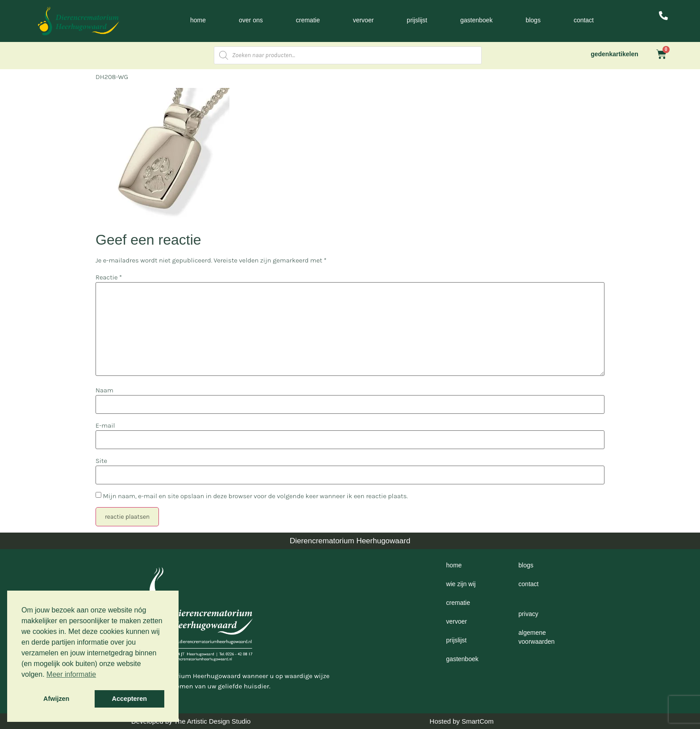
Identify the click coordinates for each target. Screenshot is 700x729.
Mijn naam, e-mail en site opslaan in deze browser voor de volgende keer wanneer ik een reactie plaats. (255, 496)
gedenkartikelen (615, 54)
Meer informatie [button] (71, 674)
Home (198, 20)
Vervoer (363, 20)
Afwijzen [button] (56, 699)
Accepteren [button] (129, 699)
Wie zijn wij (461, 584)
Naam (104, 390)
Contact (584, 20)
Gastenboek (476, 20)
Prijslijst (417, 20)
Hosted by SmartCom (461, 721)
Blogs (533, 20)
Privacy (528, 614)
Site (101, 461)
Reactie (109, 277)
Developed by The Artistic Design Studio (191, 721)
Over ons (251, 20)
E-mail (105, 426)
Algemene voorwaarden (536, 637)
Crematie (308, 20)
